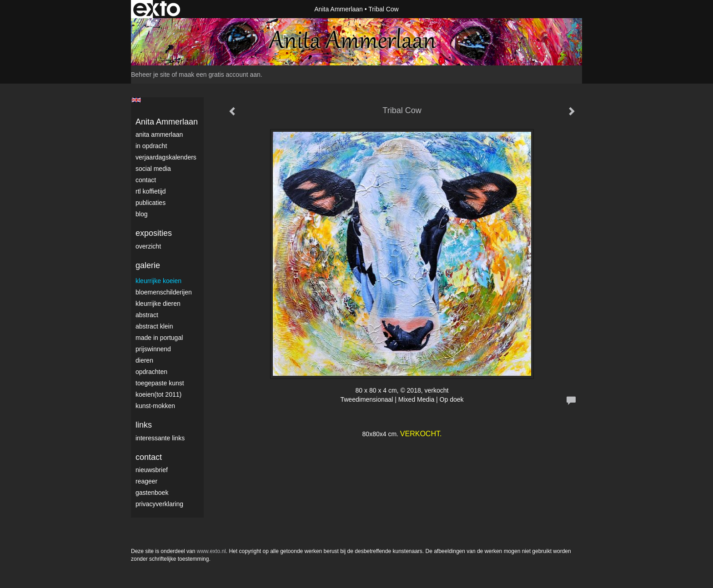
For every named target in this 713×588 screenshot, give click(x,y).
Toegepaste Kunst (160, 383)
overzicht (148, 246)
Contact (146, 180)
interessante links (160, 438)
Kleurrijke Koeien (158, 281)
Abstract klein (154, 326)
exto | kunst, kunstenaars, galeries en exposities (157, 9)
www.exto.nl (211, 551)
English (136, 100)
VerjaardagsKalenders (166, 157)
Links (144, 425)
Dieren (144, 360)
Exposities (154, 233)
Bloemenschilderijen (164, 292)
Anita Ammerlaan (339, 9)
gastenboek (152, 493)
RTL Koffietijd (151, 191)
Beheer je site (151, 75)
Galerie (148, 265)
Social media (153, 169)
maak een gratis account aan (220, 75)
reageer (146, 481)
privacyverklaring (159, 504)
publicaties (151, 203)
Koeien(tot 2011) (158, 394)
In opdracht (151, 146)
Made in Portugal (159, 338)
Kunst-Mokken (155, 406)
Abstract (147, 315)
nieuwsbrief (152, 470)
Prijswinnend (153, 349)
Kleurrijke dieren (158, 304)
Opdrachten (151, 372)
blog (141, 214)
